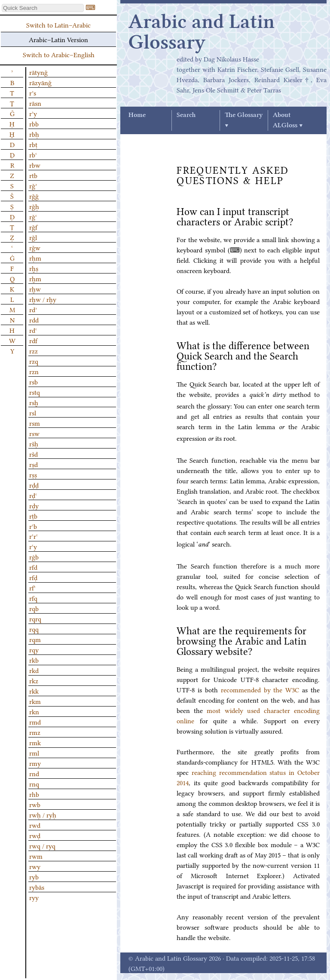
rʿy (33, 546)
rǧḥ (34, 206)
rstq (35, 392)
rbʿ (33, 154)
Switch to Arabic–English (59, 54)
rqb (34, 608)
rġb (34, 556)
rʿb (33, 526)
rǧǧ (34, 196)
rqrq (35, 618)
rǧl (33, 237)
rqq (34, 629)
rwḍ (35, 835)
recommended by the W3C (260, 689)
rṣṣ (33, 474)
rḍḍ (34, 485)
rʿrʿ (34, 536)
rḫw (35, 289)
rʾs (33, 92)
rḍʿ (33, 495)
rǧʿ (33, 216)
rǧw (35, 247)
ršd (34, 454)
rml (34, 753)
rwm (36, 856)
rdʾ (33, 309)
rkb (34, 660)
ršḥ (34, 443)
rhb (34, 794)
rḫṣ (34, 268)
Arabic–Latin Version (58, 39)
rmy (35, 763)
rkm (35, 701)
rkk (34, 691)
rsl (33, 412)
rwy (35, 866)
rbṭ (33, 144)
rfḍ (33, 577)
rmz (35, 732)
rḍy (34, 505)
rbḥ (34, 134)
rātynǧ (38, 72)
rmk (35, 742)
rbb (34, 123)
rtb (33, 175)
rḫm (35, 278)
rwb (35, 804)
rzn (34, 371)
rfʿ (32, 587)
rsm (35, 423)
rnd (34, 773)
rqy (34, 649)
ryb (34, 876)
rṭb (33, 516)
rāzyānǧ (40, 82)
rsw (34, 433)
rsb (34, 381)
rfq (33, 598)
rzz (34, 350)
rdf (33, 340)
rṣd (34, 464)
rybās (37, 887)
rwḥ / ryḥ (43, 814)
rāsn (35, 103)
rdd (34, 319)
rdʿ (33, 330)
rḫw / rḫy (43, 299)
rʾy (33, 113)
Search (186, 115)
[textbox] (43, 8)
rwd (35, 825)
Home (137, 115)
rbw (35, 165)
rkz (34, 680)
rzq (34, 361)
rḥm (35, 258)
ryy (34, 897)
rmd (35, 722)
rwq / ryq (42, 845)
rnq (34, 783)
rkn (34, 711)
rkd (34, 670)
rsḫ (34, 402)
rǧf (33, 227)
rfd (33, 567)
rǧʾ (33, 185)
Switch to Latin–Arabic (58, 25)
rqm (35, 639)
